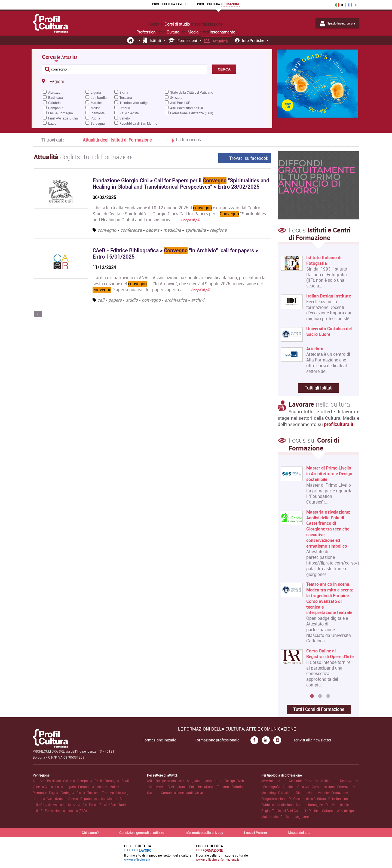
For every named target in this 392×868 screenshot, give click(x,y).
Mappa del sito (299, 833)
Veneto (125, 118)
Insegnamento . (304, 817)
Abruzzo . (40, 781)
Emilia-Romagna (61, 113)
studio (132, 300)
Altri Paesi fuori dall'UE (187, 108)
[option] (317, 579)
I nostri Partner (256, 833)
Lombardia (99, 97)
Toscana (126, 97)
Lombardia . (87, 787)
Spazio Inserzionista (337, 23)
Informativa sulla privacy (204, 833)
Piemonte (98, 113)
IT (339, 5)
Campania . (86, 781)
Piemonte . (41, 793)
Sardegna (98, 123)
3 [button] (328, 696)
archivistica (176, 300)
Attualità (216, 41)
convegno (107, 230)
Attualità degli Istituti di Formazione (117, 140)
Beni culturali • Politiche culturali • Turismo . (200, 787)
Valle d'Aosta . (58, 799)
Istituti (152, 40)
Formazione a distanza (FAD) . (67, 811)
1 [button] (312, 696)
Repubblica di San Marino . (100, 799)
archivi (198, 300)
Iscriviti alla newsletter (312, 740)
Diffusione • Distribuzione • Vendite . (305, 793)
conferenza (131, 230)
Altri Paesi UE (180, 103)
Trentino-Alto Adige (134, 103)
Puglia (95, 118)
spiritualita (195, 230)
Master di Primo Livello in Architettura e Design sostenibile (329, 474)
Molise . (115, 787)
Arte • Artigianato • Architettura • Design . (208, 781)
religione (218, 230)
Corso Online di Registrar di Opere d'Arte (330, 654)
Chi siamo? (90, 833)
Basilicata (56, 97)
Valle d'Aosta (129, 113)
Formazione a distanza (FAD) (192, 113)
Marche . (103, 787)
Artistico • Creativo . (297, 787)
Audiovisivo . (195, 793)
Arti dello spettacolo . (163, 781)
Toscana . (95, 793)
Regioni (53, 81)
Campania (56, 108)
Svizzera (176, 97)
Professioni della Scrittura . (309, 799)
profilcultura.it (339, 424)
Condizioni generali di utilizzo (142, 833)
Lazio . (60, 787)
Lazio (52, 123)
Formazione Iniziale (159, 740)
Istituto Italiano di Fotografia (324, 260)
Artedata (315, 349)
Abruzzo (54, 92)
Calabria (54, 103)
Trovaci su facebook (249, 158)
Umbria (125, 108)
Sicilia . (82, 793)
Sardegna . (68, 793)
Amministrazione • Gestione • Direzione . (291, 781)
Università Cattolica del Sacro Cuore (329, 332)
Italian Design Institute (329, 296)
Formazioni (183, 40)
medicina (172, 230)
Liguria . (72, 787)
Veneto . (74, 799)
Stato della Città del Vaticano (192, 92)
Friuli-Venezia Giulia (63, 118)
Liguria (96, 92)
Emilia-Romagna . (108, 781)
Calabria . (70, 781)
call (101, 300)
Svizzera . (75, 805)
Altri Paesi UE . (93, 805)
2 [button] (320, 696)
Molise (95, 108)
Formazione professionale (217, 740)
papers (153, 230)
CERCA (224, 69)
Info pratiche (249, 40)
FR (353, 5)
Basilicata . (55, 781)
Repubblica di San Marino (138, 123)
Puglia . (55, 793)
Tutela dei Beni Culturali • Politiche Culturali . (304, 811)
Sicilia (124, 92)
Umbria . (41, 799)
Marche (96, 103)
